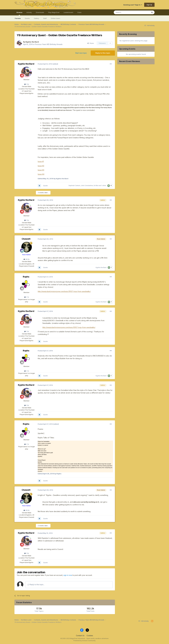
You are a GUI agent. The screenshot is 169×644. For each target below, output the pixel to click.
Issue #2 (41, 166)
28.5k (27, 259)
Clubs (79, 12)
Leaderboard (68, 12)
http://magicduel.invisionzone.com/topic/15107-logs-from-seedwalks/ (64, 291)
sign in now (68, 575)
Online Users (55, 18)
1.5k (27, 84)
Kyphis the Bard (32, 42)
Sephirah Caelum (74, 185)
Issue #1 (41, 161)
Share (91, 43)
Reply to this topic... (36, 585)
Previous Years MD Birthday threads (49, 44)
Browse (19, 13)
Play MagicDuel (54, 12)
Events (27, 18)
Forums (18, 18)
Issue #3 (41, 170)
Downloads (40, 12)
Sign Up (149, 5)
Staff (45, 18)
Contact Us (80, 636)
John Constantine (87, 185)
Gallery (36, 18)
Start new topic (81, 53)
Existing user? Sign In (133, 5)
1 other (104, 185)
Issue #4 (41, 174)
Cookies (90, 636)
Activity (29, 12)
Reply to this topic (103, 53)
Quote (45, 186)
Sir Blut (96, 185)
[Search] (126, 12)
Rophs (26, 277)
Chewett (26, 239)
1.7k (27, 297)
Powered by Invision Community (84, 641)
